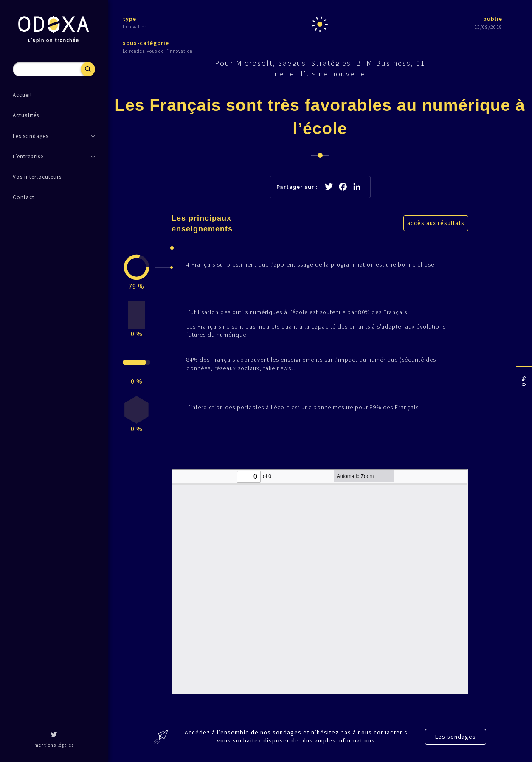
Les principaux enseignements (202, 224)
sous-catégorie (146, 43)
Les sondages (456, 737)
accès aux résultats (436, 223)
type (129, 19)
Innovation (135, 27)
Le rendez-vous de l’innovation (158, 51)
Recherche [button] (88, 69)
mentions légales (54, 745)
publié (493, 19)
